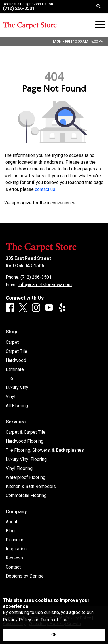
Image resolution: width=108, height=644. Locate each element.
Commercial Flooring (26, 496)
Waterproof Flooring (26, 477)
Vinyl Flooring (19, 468)
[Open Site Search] (99, 7)
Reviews (14, 558)
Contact (13, 567)
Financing (15, 540)
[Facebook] (10, 308)
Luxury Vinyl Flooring (26, 459)
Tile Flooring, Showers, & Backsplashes (45, 450)
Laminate (15, 369)
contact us (45, 189)
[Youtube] (49, 308)
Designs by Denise (25, 576)
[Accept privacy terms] (54, 635)
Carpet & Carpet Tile (26, 432)
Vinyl (10, 397)
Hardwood (16, 360)
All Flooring (17, 406)
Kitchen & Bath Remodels (31, 487)
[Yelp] (62, 308)
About (11, 522)
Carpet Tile (16, 351)
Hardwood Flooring (25, 441)
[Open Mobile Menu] (100, 24)
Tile (9, 379)
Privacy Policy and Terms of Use (35, 620)
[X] (23, 308)
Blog (10, 531)
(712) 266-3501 (19, 8)
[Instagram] (36, 308)
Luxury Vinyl (18, 388)
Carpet (12, 342)
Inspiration (16, 549)
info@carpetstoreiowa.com (45, 285)
